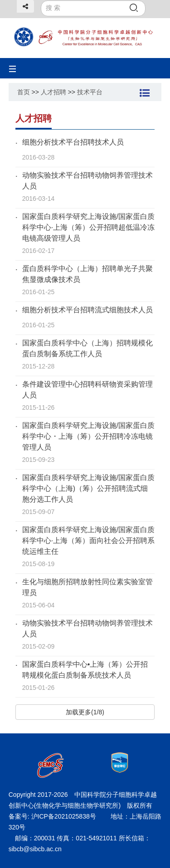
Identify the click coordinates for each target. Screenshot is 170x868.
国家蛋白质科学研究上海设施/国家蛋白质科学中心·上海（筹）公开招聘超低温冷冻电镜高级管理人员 (88, 227)
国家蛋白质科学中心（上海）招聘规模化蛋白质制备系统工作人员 (87, 348)
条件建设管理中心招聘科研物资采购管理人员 (87, 390)
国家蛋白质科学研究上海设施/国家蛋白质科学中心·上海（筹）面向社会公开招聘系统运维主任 (88, 541)
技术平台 (90, 92)
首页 (24, 92)
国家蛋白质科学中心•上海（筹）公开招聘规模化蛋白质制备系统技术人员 (85, 670)
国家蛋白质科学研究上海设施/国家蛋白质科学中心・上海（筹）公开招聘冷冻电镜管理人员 (88, 436)
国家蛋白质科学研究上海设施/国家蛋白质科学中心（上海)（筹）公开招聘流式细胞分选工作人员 (88, 488)
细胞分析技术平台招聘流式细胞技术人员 (87, 310)
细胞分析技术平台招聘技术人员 (73, 142)
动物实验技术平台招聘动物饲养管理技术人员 (87, 181)
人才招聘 (53, 92)
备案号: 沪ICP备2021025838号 (53, 816)
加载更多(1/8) (85, 712)
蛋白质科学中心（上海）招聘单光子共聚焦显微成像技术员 (87, 274)
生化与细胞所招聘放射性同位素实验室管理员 (87, 587)
